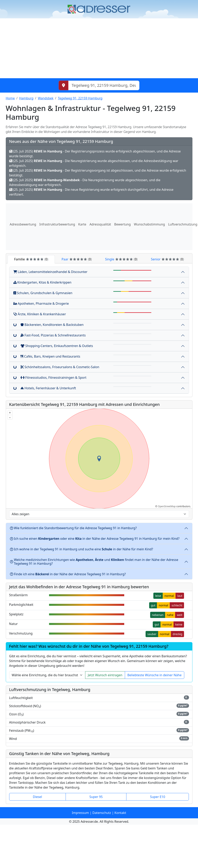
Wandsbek (46, 98)
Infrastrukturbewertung (57, 224)
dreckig (177, 634)
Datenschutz (102, 813)
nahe (170, 615)
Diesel (37, 797)
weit (180, 615)
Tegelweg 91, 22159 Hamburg (80, 98)
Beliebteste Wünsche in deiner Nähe (155, 675)
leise (158, 596)
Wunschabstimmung (150, 224)
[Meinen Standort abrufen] (64, 85)
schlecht (177, 605)
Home (10, 98)
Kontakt (120, 813)
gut (153, 605)
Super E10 (158, 797)
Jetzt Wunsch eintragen (105, 675)
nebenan (158, 615)
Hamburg (26, 98)
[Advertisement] (99, 48)
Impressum (80, 813)
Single (121, 259)
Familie (31, 259)
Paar (77, 259)
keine (179, 624)
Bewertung (123, 224)
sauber (152, 634)
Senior (167, 259)
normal (169, 596)
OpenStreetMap (167, 506)
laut (180, 596)
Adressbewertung (23, 224)
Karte (82, 224)
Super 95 (96, 797)
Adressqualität (100, 224)
